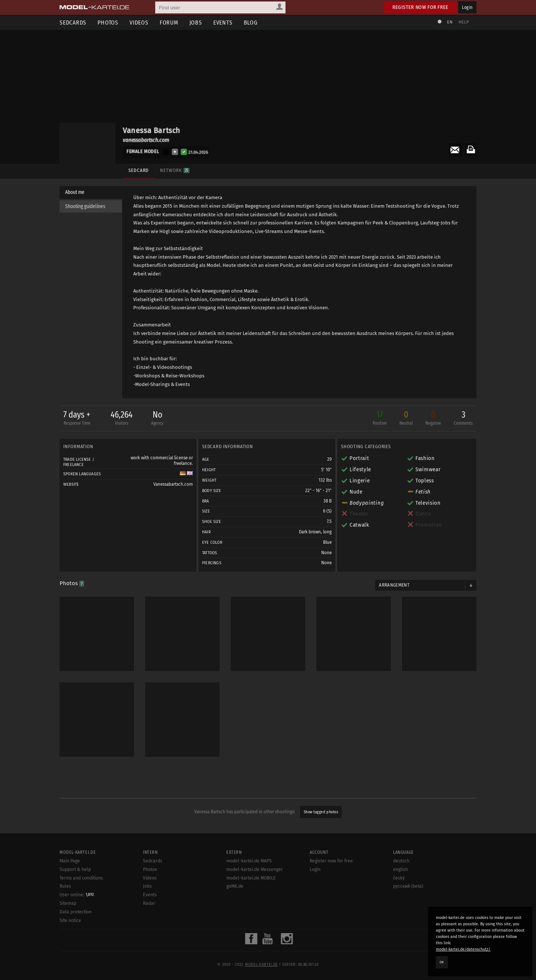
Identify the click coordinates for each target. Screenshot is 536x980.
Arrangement (394, 585)
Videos (139, 23)
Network (175, 170)
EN (450, 22)
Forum (169, 23)
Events (223, 23)
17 (380, 419)
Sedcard (139, 170)
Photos (108, 23)
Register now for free (420, 7)
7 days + (77, 419)
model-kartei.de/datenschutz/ (463, 949)
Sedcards (73, 23)
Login (467, 7)
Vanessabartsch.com (173, 484)
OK (442, 962)
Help (464, 22)
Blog (251, 23)
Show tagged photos (321, 812)
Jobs (196, 23)
